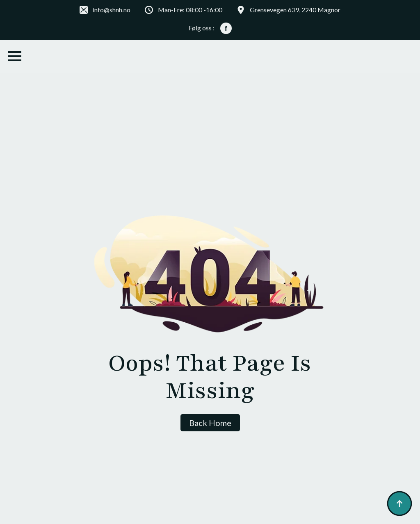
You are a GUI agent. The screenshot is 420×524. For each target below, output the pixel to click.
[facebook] (226, 28)
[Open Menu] (15, 56)
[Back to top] (399, 503)
